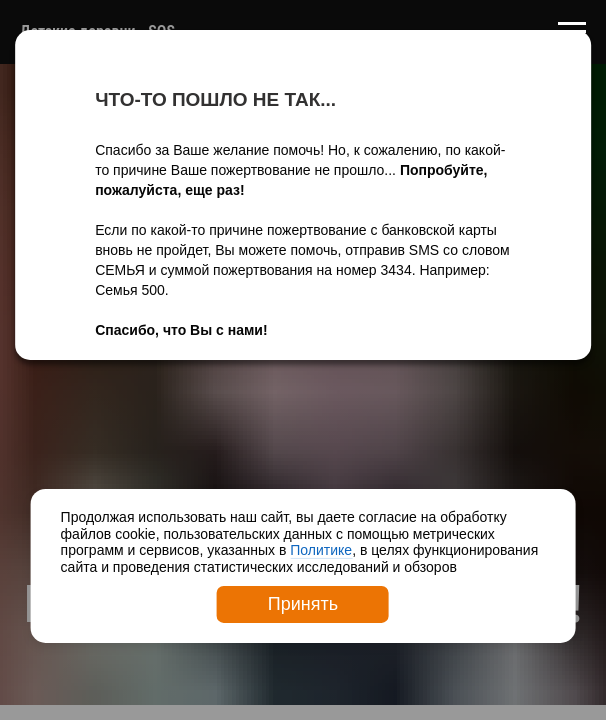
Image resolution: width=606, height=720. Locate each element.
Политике (321, 550)
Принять (303, 604)
